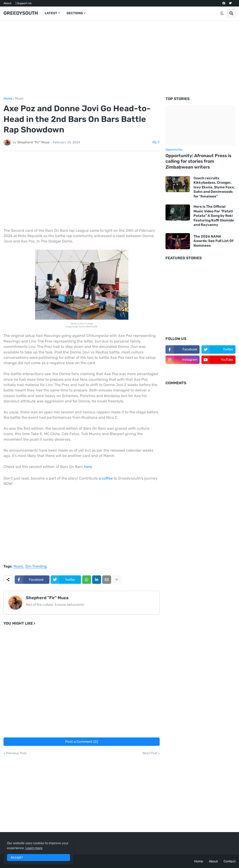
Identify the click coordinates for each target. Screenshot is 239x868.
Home (8, 99)
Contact (230, 861)
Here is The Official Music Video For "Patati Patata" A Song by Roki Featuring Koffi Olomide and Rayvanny (214, 216)
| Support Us (24, 3)
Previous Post (16, 753)
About (7, 3)
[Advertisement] (119, 59)
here (88, 467)
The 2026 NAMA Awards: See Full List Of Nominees (213, 241)
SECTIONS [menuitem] (75, 13)
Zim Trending (36, 567)
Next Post (150, 753)
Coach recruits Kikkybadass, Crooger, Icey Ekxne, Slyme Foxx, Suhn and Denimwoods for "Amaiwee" (214, 187)
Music (19, 99)
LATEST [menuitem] (51, 13)
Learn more (34, 848)
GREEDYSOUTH (21, 13)
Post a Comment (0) (82, 742)
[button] (222, 13)
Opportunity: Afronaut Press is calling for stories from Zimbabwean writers (198, 161)
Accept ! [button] (17, 857)
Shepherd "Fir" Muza (47, 598)
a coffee (106, 478)
